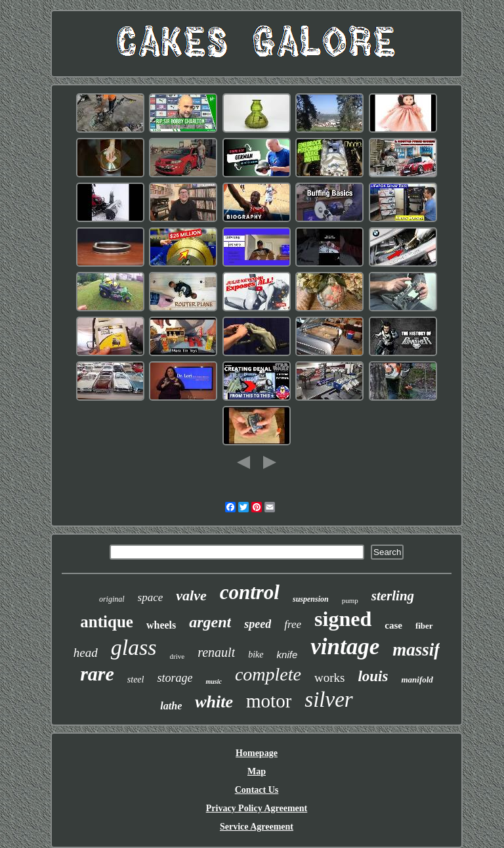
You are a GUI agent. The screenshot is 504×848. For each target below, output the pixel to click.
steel (136, 680)
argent (210, 622)
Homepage (257, 753)
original (112, 599)
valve (191, 595)
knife (287, 655)
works (329, 678)
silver (328, 700)
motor (269, 701)
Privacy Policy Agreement (257, 808)
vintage (345, 647)
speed (258, 624)
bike (256, 655)
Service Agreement (257, 827)
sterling (393, 596)
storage (175, 678)
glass (134, 647)
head (86, 653)
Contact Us (257, 790)
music (213, 681)
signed (343, 619)
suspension (311, 599)
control (250, 592)
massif (416, 650)
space (151, 597)
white (214, 702)
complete (268, 674)
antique (107, 622)
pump (350, 600)
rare (97, 674)
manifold (417, 680)
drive (178, 656)
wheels (161, 625)
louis (373, 676)
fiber (424, 626)
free (293, 624)
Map (257, 771)
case (393, 625)
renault (216, 652)
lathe (171, 706)
